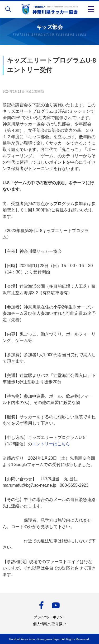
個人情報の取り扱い (50, 624)
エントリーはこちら (51, 444)
